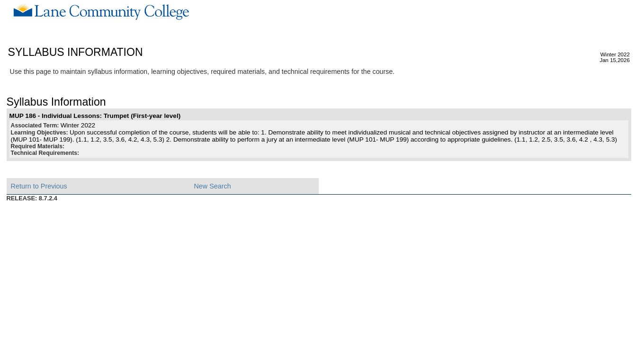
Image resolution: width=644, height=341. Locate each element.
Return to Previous (39, 186)
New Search (212, 186)
